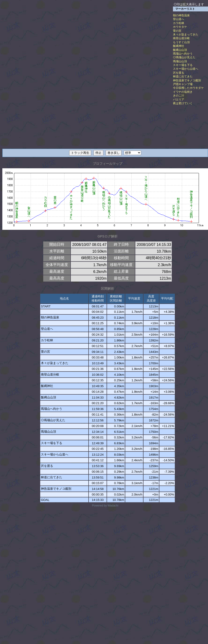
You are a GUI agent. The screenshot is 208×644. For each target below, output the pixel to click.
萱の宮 (177, 31)
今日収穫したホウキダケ (188, 88)
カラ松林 (179, 23)
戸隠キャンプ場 (183, 84)
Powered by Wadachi (105, 506)
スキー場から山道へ (186, 69)
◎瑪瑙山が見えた (184, 57)
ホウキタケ (180, 27)
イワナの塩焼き (183, 92)
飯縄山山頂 (180, 50)
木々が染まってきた (186, 34)
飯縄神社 (179, 46)
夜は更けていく (183, 103)
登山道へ (179, 19)
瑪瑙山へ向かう (183, 54)
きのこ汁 (179, 96)
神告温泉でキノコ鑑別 (187, 80)
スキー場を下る (183, 65)
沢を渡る (179, 73)
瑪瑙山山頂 (180, 61)
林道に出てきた (183, 76)
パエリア (179, 100)
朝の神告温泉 (181, 15)
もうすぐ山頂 (181, 42)
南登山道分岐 (181, 38)
